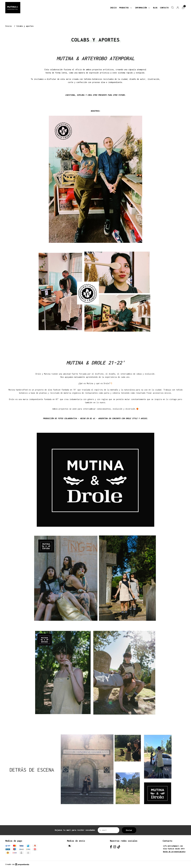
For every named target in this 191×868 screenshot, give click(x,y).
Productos (126, 8)
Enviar (129, 830)
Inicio (113, 8)
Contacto (164, 8)
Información (143, 8)
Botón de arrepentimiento (174, 852)
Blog (155, 8)
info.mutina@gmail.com (173, 846)
